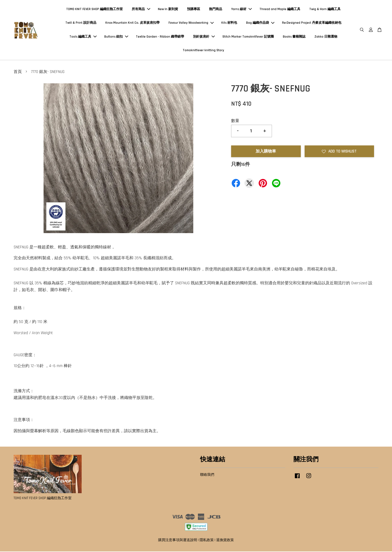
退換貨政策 (225, 541)
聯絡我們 (207, 475)
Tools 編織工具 (83, 37)
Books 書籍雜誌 (294, 37)
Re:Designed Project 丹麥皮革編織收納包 (312, 23)
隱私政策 (207, 541)
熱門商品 (216, 9)
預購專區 (194, 9)
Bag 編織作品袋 (260, 23)
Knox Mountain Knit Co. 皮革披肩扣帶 (132, 23)
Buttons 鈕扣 (116, 37)
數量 (235, 121)
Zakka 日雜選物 (326, 37)
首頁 (18, 72)
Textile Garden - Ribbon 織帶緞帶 (160, 37)
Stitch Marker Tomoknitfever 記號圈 (248, 37)
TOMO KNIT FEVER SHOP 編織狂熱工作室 (94, 9)
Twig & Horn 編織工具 (325, 9)
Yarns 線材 (241, 9)
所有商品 (141, 9)
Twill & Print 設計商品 (81, 23)
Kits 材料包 (229, 23)
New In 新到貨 (168, 9)
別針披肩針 (204, 37)
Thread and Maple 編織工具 (280, 9)
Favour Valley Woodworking (191, 23)
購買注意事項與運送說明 (178, 541)
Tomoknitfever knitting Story (203, 51)
